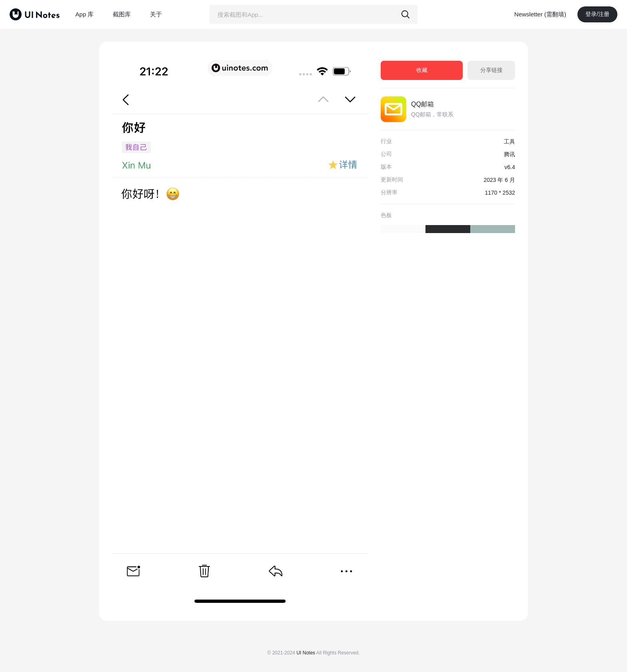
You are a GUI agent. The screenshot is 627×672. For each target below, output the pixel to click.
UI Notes (306, 653)
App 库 (85, 14)
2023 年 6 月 (499, 180)
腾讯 (509, 154)
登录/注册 (597, 14)
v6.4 (510, 167)
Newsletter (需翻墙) (540, 14)
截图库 (122, 14)
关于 (156, 14)
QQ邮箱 (422, 104)
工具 (509, 142)
